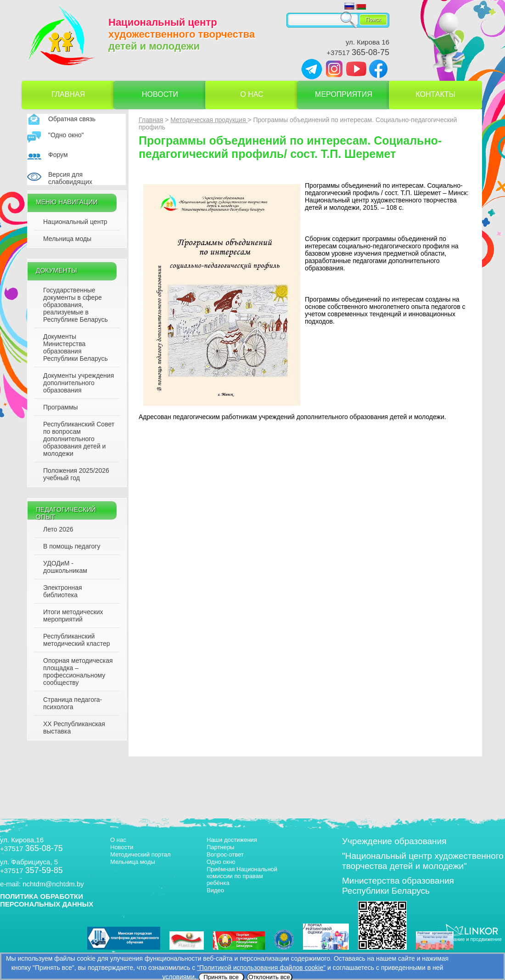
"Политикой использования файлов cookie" (261, 968)
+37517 (358, 53)
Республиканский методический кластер (76, 640)
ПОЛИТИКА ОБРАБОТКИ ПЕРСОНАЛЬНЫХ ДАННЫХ (47, 900)
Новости (160, 94)
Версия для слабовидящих (70, 178)
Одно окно (221, 862)
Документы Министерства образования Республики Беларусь (76, 347)
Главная (68, 94)
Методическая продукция (209, 120)
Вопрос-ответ (225, 854)
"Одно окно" (66, 135)
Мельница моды (67, 239)
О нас (252, 94)
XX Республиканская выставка (74, 728)
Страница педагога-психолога (73, 703)
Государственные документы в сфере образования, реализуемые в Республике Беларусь (76, 305)
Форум (58, 155)
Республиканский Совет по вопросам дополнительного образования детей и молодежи (79, 439)
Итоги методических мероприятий (73, 616)
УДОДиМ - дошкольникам (65, 567)
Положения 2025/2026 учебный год (76, 474)
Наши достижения (232, 840)
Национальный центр (75, 222)
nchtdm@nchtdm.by (53, 884)
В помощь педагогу (72, 546)
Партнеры (220, 847)
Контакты (435, 94)
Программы (61, 407)
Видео (215, 890)
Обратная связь (72, 119)
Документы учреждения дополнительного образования (79, 383)
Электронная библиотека (63, 591)
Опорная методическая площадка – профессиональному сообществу (78, 672)
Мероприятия (344, 94)
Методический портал (140, 854)
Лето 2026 (58, 529)
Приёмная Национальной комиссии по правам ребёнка (242, 876)
